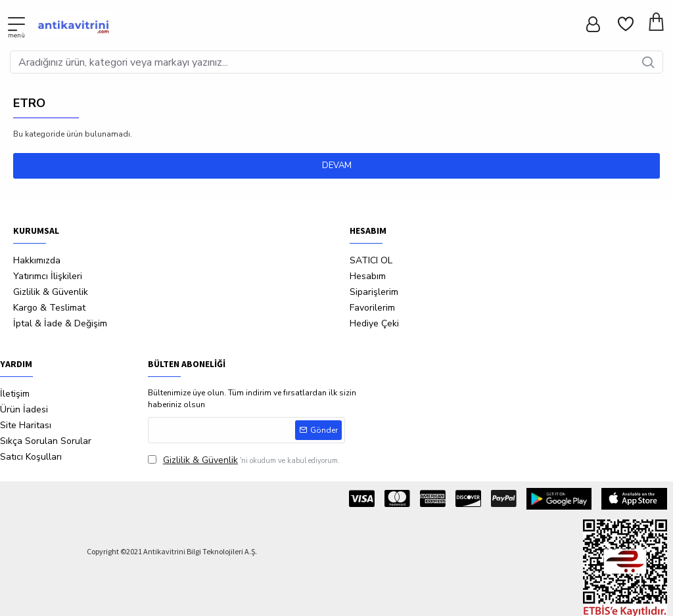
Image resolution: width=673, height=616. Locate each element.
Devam (337, 165)
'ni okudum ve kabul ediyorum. (244, 460)
